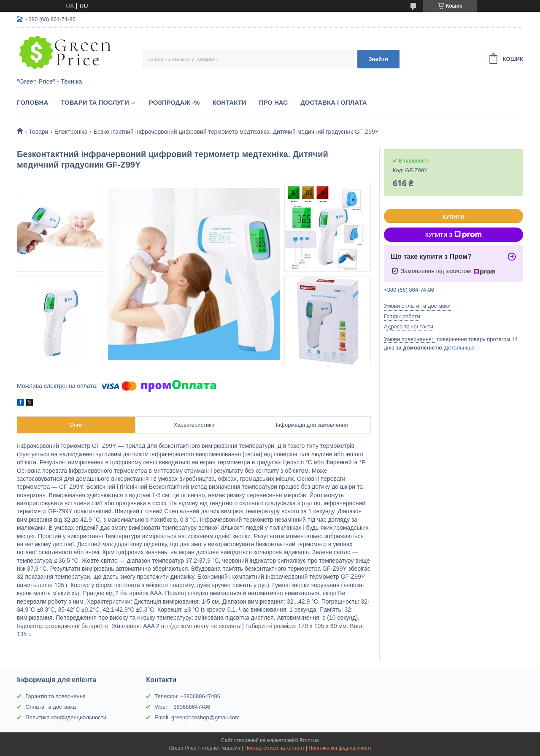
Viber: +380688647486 (182, 707)
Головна (32, 102)
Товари (38, 132)
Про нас (274, 102)
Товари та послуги (95, 102)
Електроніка (71, 132)
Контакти (229, 102)
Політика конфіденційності (340, 748)
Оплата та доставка (50, 707)
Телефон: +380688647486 (187, 696)
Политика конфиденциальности (66, 717)
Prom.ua (309, 740)
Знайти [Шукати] (378, 59)
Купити (454, 217)
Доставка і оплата (333, 102)
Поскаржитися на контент (274, 748)
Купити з (454, 235)
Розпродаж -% (174, 102)
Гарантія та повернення (55, 696)
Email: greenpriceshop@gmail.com (197, 717)
